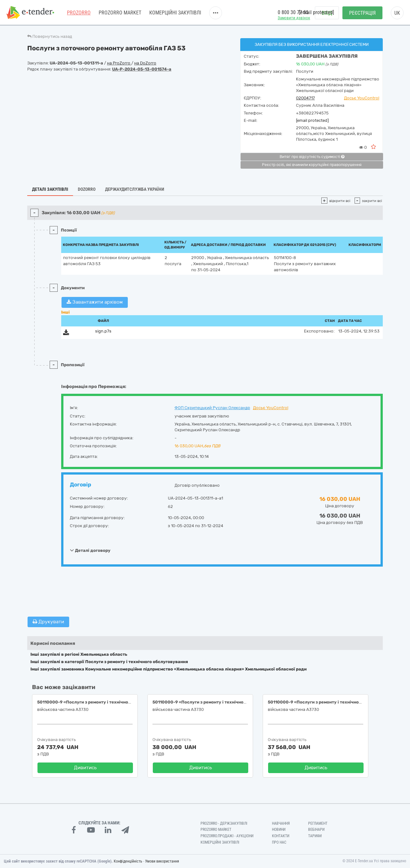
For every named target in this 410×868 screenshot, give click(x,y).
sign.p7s (103, 331)
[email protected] (312, 120)
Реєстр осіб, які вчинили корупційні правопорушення (312, 165)
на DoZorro (145, 63)
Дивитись (85, 768)
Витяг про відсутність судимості (312, 157)
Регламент (318, 823)
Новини (279, 830)
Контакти (281, 836)
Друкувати (48, 622)
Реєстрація (362, 13)
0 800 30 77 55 (293, 12)
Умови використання (162, 861)
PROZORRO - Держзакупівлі (224, 823)
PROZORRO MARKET (120, 13)
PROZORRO (79, 13)
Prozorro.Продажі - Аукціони (227, 836)
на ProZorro (119, 63)
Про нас (279, 842)
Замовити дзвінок (294, 18)
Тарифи (315, 836)
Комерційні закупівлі (175, 13)
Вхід (327, 13)
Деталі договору (90, 550)
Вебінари (316, 830)
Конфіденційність (128, 861)
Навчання (281, 823)
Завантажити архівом (95, 302)
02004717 (305, 98)
